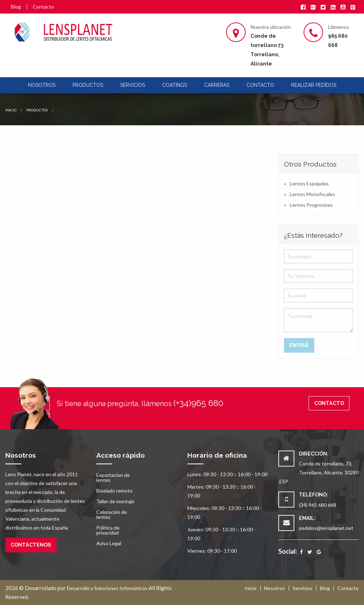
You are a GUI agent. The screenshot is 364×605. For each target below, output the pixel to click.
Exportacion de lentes (113, 477)
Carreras (217, 85)
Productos (88, 85)
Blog (16, 7)
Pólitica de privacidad (108, 530)
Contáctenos (31, 545)
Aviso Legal (109, 543)
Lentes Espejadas (309, 183)
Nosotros (42, 85)
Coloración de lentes (112, 514)
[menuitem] (42, 85)
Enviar (299, 345)
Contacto (43, 7)
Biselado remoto (114, 491)
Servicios (133, 85)
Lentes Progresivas (311, 205)
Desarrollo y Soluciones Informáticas (107, 588)
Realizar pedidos (314, 85)
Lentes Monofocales (312, 194)
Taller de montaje (115, 501)
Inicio (11, 110)
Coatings (175, 85)
